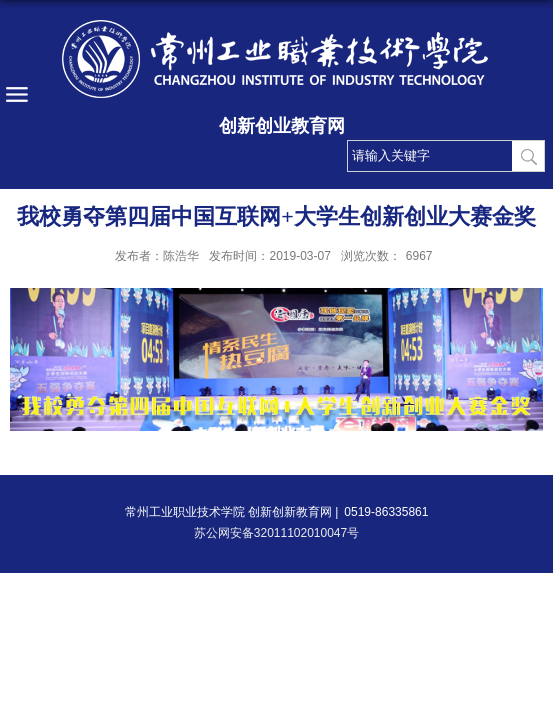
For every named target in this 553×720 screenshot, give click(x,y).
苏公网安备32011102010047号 (276, 533)
